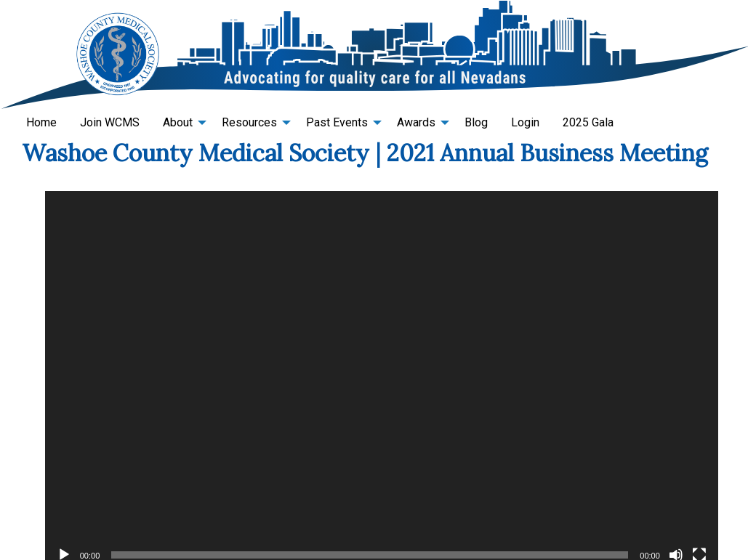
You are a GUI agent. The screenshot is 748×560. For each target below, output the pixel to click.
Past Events (337, 122)
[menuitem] (41, 123)
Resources (249, 122)
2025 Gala (588, 122)
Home (41, 122)
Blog (476, 122)
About (178, 122)
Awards (416, 122)
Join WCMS (110, 122)
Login (525, 122)
